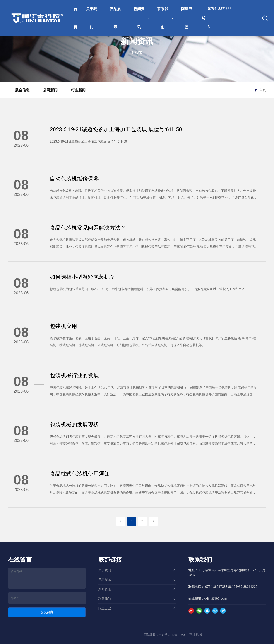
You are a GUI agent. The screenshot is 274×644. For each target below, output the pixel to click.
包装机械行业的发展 (74, 375)
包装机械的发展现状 (74, 425)
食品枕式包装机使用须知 (80, 474)
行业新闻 (78, 90)
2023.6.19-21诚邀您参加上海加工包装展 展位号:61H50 (116, 129)
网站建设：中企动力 (157, 635)
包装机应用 (63, 326)
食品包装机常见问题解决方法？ (88, 228)
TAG (182, 635)
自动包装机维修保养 (74, 179)
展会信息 (22, 90)
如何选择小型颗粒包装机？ (82, 277)
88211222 (250, 587)
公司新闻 (50, 90)
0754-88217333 (220, 18)
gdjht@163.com (215, 598)
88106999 (235, 587)
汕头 (174, 635)
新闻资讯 (137, 41)
